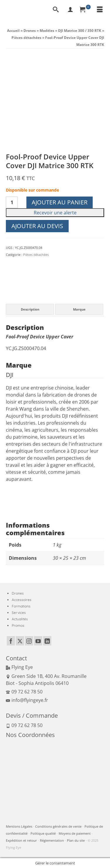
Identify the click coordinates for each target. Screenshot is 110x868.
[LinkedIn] (47, 641)
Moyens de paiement (75, 833)
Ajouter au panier (60, 202)
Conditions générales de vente (58, 826)
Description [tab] (30, 309)
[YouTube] (38, 641)
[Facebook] (11, 641)
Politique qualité (43, 833)
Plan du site (76, 840)
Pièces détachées (36, 255)
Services (19, 613)
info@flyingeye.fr (27, 700)
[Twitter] (20, 641)
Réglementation (52, 840)
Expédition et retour (21, 840)
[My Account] (70, 10)
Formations (21, 606)
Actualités (20, 619)
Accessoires (22, 600)
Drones (18, 593)
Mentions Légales (19, 826)
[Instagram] (29, 641)
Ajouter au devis (37, 226)
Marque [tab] (79, 309)
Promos (18, 625)
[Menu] (100, 10)
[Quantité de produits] (12, 202)
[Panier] (85, 10)
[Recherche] (56, 10)
